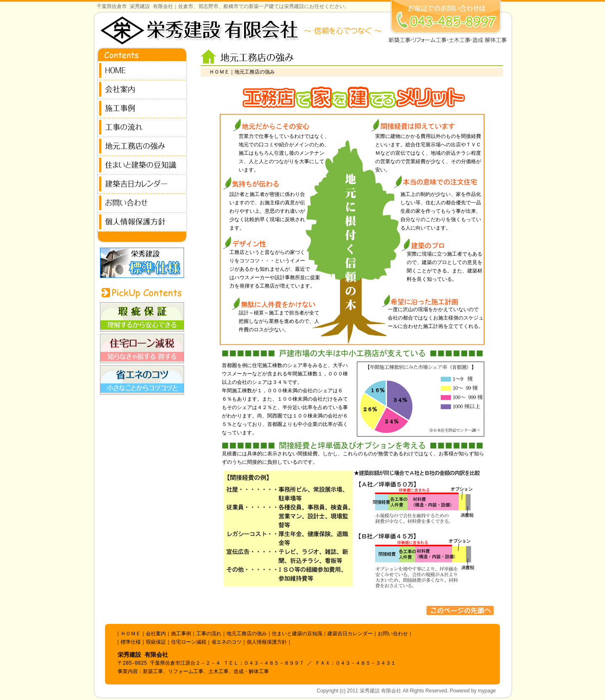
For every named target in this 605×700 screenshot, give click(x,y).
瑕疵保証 (156, 642)
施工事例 (181, 634)
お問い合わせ (393, 634)
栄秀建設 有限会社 (380, 691)
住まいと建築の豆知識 (297, 634)
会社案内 (156, 634)
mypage (487, 691)
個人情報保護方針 (267, 642)
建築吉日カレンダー (350, 634)
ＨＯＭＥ (219, 72)
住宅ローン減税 (189, 642)
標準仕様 (131, 642)
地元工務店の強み (247, 634)
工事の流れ (209, 634)
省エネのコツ (226, 642)
